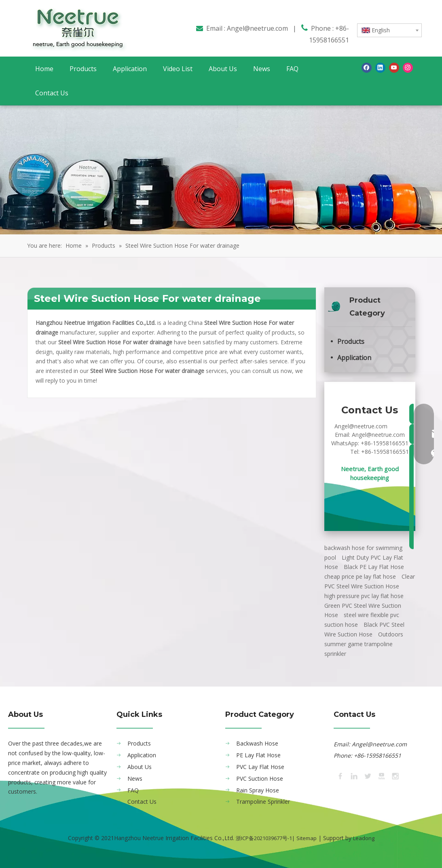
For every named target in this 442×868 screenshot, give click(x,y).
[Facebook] (367, 67)
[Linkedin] (380, 67)
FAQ (133, 790)
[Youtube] (394, 67)
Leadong (364, 838)
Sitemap (307, 838)
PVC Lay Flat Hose (260, 767)
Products (351, 341)
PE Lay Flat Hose (258, 755)
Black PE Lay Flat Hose (374, 567)
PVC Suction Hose (260, 778)
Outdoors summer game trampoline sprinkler (364, 644)
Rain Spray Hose (258, 790)
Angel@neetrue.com (257, 28)
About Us (140, 767)
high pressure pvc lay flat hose (364, 596)
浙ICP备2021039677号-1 (264, 838)
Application (354, 358)
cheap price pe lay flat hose (360, 576)
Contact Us (142, 802)
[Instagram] (408, 67)
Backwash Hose (257, 743)
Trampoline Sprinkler (263, 802)
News (135, 778)
